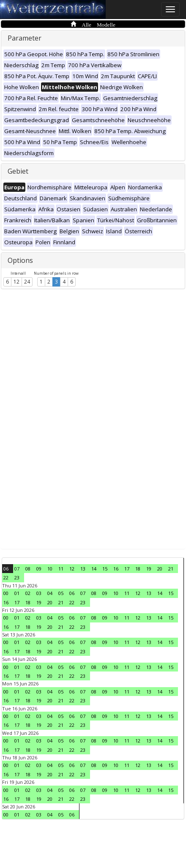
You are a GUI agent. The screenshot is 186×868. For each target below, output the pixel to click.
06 (6, 569)
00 (6, 593)
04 (50, 593)
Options (20, 260)
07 (17, 569)
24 (27, 282)
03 (39, 593)
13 (83, 569)
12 (16, 282)
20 (160, 569)
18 (138, 569)
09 (39, 569)
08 (28, 569)
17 (127, 569)
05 (61, 593)
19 (149, 569)
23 (17, 577)
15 (105, 569)
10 (50, 569)
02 (28, 593)
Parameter (25, 38)
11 (61, 569)
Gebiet (18, 171)
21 (171, 569)
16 (116, 569)
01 (17, 593)
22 (6, 577)
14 (94, 569)
